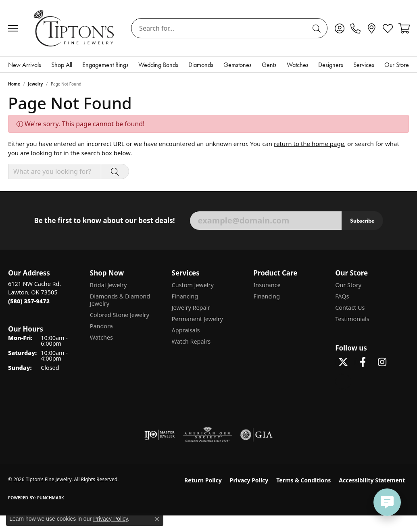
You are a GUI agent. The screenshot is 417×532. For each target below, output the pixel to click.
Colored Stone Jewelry (120, 315)
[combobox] (220, 28)
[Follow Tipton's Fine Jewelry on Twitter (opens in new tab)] (343, 362)
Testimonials (352, 319)
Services (364, 65)
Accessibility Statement (372, 480)
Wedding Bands (158, 65)
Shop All (62, 65)
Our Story (348, 285)
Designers (331, 65)
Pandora (101, 326)
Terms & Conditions (303, 480)
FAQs (342, 296)
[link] (355, 28)
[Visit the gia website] (256, 435)
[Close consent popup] (157, 519)
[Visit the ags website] (207, 435)
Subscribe (362, 221)
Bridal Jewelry (108, 285)
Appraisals (186, 330)
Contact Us (350, 308)
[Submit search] (318, 28)
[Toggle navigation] (15, 28)
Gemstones (238, 65)
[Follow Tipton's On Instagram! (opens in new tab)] (382, 362)
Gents (269, 65)
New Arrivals (25, 65)
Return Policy (203, 480)
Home (14, 84)
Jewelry (35, 84)
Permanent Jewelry (197, 319)
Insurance (267, 285)
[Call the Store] (29, 301)
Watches (298, 65)
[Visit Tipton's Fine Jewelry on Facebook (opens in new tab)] (363, 362)
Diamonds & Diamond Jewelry (120, 300)
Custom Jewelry (193, 285)
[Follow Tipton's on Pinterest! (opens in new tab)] (343, 382)
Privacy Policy (249, 480)
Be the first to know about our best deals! (104, 221)
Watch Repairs (191, 341)
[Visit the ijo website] (160, 435)
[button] (339, 28)
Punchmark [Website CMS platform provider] (51, 498)
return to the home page (309, 144)
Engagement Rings (105, 65)
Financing (185, 296)
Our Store (397, 65)
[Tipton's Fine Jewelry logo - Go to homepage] (74, 28)
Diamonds (201, 65)
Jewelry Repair (191, 308)
